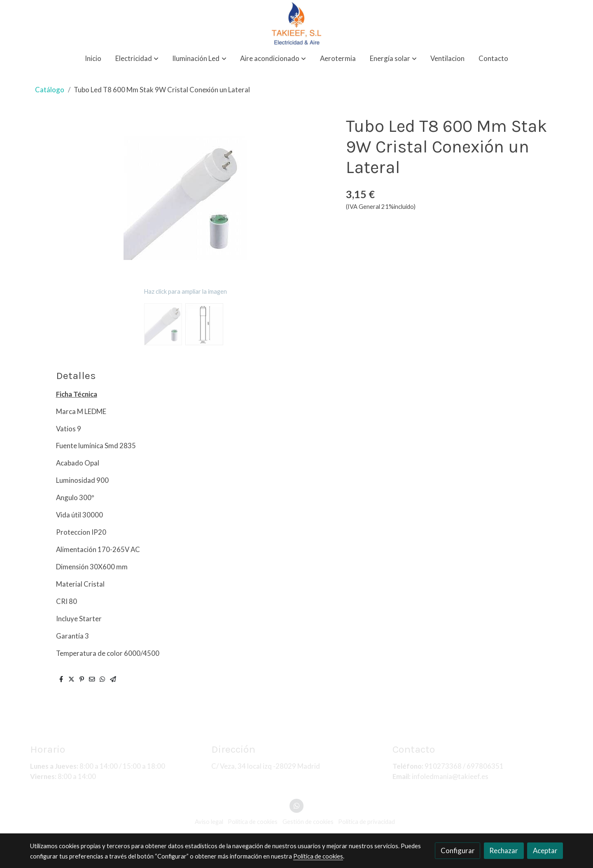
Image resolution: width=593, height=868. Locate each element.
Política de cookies (318, 856)
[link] (296, 23)
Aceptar (545, 850)
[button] (137, 59)
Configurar (458, 850)
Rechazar (504, 850)
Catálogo (50, 90)
